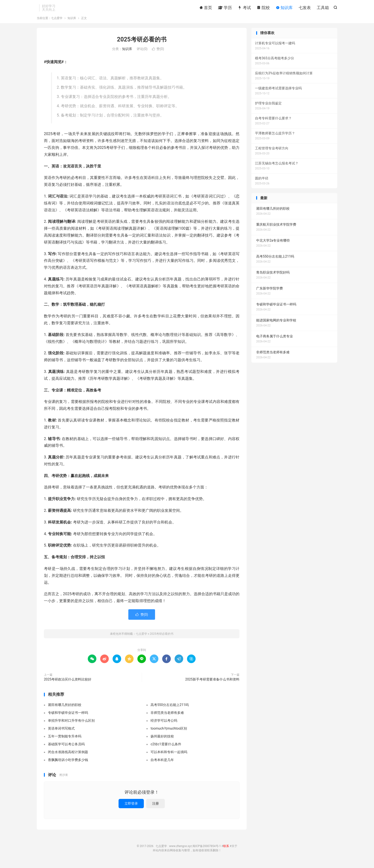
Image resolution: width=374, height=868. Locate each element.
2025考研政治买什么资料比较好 (68, 684)
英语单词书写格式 (61, 732)
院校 (263, 8)
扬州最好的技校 (162, 740)
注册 (156, 808)
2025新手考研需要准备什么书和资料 (212, 684)
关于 (234, 850)
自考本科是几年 (162, 764)
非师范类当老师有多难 (167, 717)
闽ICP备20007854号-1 (207, 850)
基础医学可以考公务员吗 (66, 748)
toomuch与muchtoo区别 (169, 732)
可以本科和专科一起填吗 (169, 756)
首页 (206, 8)
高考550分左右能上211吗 (169, 709)
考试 (244, 8)
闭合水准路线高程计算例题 (68, 756)
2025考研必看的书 (142, 44)
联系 (226, 850)
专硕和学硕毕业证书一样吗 (68, 717)
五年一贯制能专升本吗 (65, 740)
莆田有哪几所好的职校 (65, 709)
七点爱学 (57, 22)
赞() (158, 53)
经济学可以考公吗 (164, 725)
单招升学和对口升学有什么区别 (71, 725)
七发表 (305, 8)
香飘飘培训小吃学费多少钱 (68, 764)
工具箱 (323, 8)
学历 (225, 8)
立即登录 (131, 808)
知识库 (284, 8)
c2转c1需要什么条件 (166, 748)
